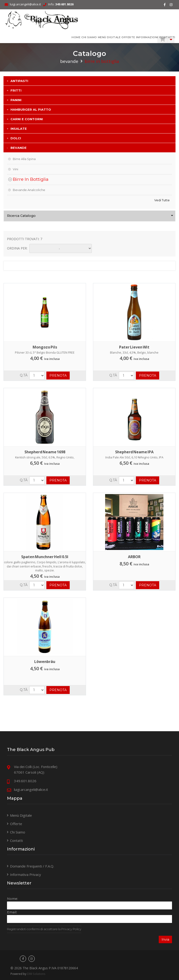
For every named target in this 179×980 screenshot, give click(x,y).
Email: (12, 912)
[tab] (89, 81)
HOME (76, 37)
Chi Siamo (89, 37)
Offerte (128, 37)
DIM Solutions (36, 974)
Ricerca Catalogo (21, 216)
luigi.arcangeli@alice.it (25, 4)
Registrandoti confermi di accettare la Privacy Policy (44, 929)
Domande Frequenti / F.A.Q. (32, 866)
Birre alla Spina (24, 159)
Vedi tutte (162, 200)
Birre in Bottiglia (31, 179)
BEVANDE (69, 61)
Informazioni (147, 37)
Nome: (12, 899)
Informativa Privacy (26, 875)
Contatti (167, 37)
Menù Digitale (109, 37)
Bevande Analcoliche (29, 190)
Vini (15, 169)
